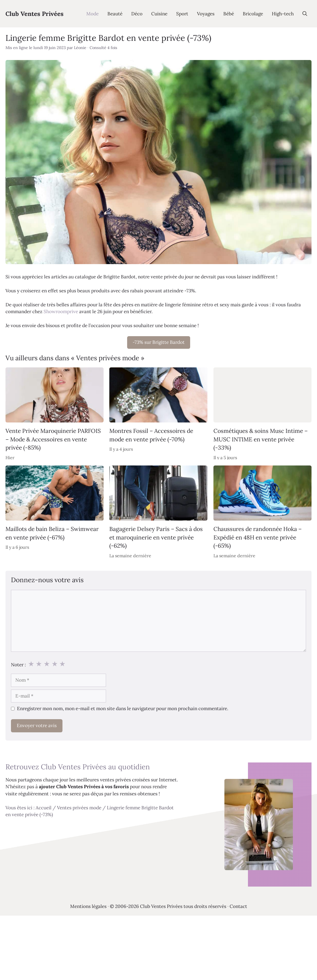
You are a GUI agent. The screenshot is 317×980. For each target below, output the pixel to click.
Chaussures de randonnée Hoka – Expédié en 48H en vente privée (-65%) (258, 538)
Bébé (229, 14)
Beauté (115, 14)
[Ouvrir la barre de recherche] (305, 14)
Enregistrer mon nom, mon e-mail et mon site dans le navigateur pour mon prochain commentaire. (123, 708)
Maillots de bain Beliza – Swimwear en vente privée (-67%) (52, 533)
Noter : (18, 665)
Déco (137, 14)
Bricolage (253, 14)
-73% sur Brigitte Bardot (159, 342)
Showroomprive (61, 312)
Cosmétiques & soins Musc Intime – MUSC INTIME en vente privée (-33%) (261, 439)
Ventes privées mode (79, 808)
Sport (182, 14)
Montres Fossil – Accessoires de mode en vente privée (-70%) (151, 435)
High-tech (283, 14)
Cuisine (159, 14)
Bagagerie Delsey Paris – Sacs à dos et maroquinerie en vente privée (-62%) (156, 538)
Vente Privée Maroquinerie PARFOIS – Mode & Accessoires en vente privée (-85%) (53, 439)
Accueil (44, 808)
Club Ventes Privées (35, 14)
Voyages (206, 14)
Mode (92, 14)
